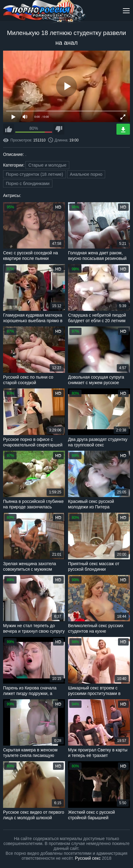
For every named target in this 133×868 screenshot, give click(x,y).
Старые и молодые (47, 165)
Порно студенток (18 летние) (34, 174)
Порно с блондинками (28, 183)
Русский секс (88, 858)
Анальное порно (86, 174)
